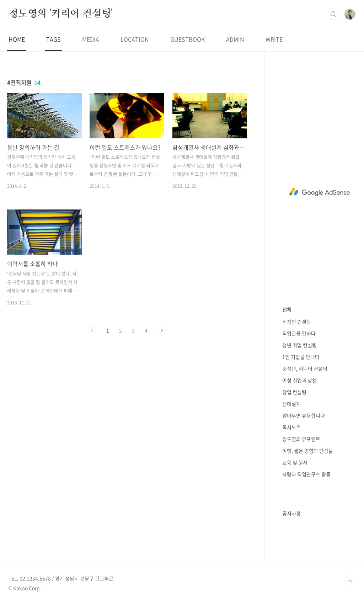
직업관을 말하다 (299, 333)
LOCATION (135, 39)
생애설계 (291, 404)
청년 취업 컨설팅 (299, 345)
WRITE (274, 39)
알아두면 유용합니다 (304, 415)
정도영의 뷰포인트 (301, 439)
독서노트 (291, 427)
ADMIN (235, 39)
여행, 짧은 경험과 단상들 (308, 451)
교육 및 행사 (295, 462)
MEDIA (91, 39)
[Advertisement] (320, 192)
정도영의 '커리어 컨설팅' (61, 14)
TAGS (53, 39)
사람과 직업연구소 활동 (306, 474)
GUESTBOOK (188, 39)
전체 (287, 309)
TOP (350, 581)
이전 (92, 330)
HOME (17, 39)
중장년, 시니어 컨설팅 (305, 368)
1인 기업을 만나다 (301, 357)
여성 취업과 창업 (299, 380)
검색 (333, 14)
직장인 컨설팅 (297, 322)
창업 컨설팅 (294, 392)
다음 (162, 330)
